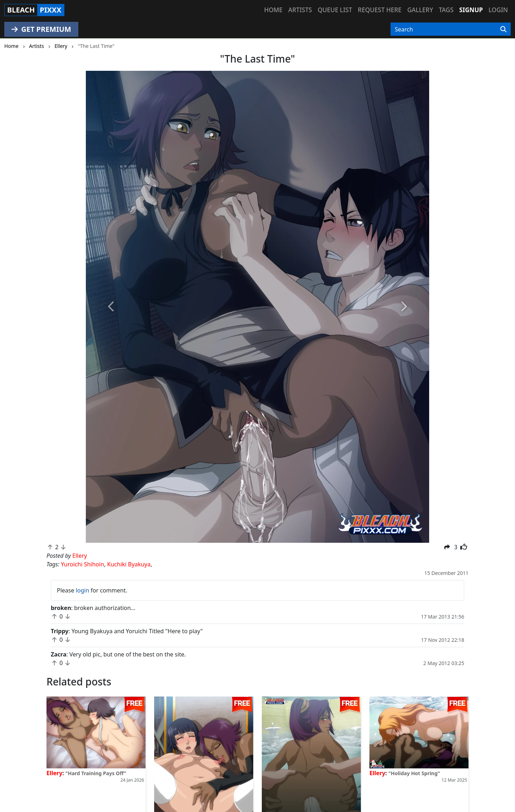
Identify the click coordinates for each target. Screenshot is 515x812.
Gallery (420, 10)
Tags (446, 10)
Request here (380, 10)
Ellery (54, 773)
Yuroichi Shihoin (82, 564)
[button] (112, 307)
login (83, 590)
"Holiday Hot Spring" (414, 773)
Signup (471, 10)
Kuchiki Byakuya (129, 564)
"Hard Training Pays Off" (96, 773)
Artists (300, 10)
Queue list (335, 10)
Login (498, 10)
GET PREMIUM (41, 29)
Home (273, 10)
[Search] (503, 29)
